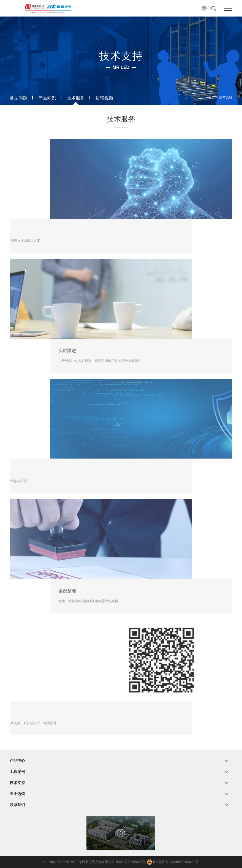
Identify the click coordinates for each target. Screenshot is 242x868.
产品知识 (47, 98)
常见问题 (18, 98)
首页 (211, 97)
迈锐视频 (104, 98)
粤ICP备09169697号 (131, 862)
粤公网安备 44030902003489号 (173, 862)
